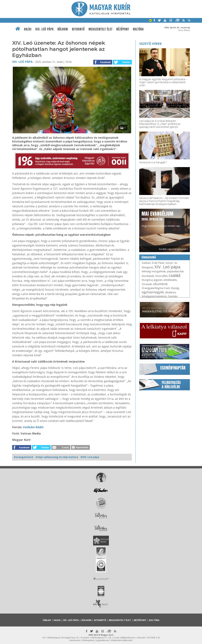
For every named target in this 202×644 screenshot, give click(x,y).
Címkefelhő (149, 257)
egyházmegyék (153, 292)
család (174, 275)
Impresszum (75, 640)
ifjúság (175, 288)
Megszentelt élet (101, 29)
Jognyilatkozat (102, 640)
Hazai (28, 29)
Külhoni (63, 29)
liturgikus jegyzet (152, 280)
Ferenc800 (161, 276)
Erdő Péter (158, 263)
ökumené (160, 284)
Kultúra (138, 29)
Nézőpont (123, 29)
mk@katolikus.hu (127, 638)
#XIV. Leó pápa (90, 457)
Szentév (173, 296)
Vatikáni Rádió (33, 427)
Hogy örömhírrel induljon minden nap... (161, 219)
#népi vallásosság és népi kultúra (57, 457)
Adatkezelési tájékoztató (122, 640)
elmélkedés (170, 280)
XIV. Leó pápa (45, 29)
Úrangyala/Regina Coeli (156, 288)
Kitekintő (78, 29)
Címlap (47, 620)
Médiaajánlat (88, 640)
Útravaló (147, 284)
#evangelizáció (24, 457)
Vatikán (146, 263)
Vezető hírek (150, 44)
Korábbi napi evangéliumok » (174, 249)
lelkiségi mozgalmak (154, 271)
